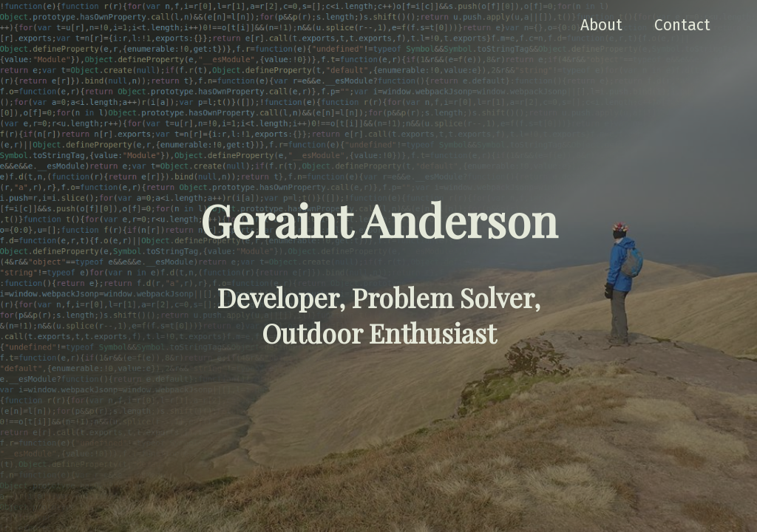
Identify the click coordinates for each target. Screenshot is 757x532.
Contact (682, 25)
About (601, 25)
